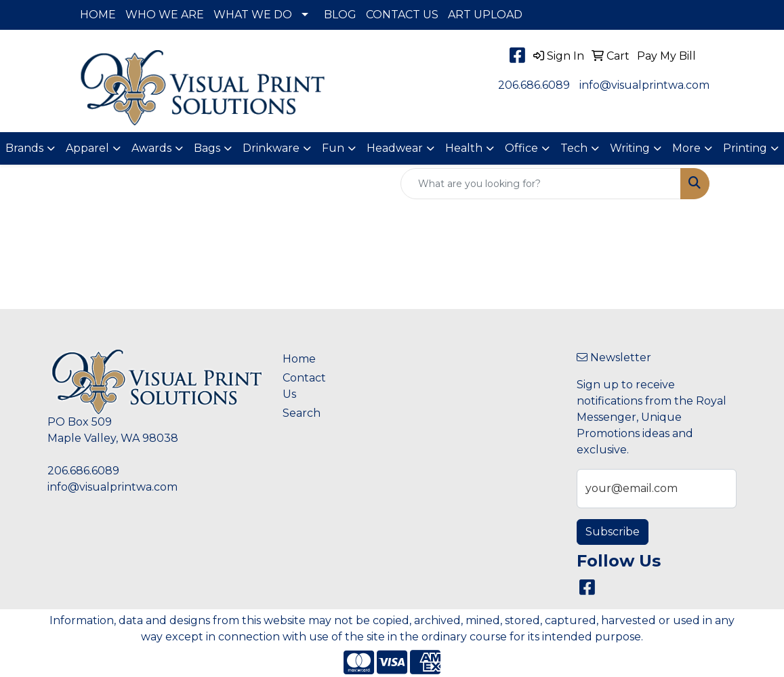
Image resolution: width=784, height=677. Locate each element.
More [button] (686, 148)
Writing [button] (630, 148)
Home (299, 359)
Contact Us (304, 386)
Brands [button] (24, 148)
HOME (98, 15)
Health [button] (464, 148)
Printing (745, 148)
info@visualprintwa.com (644, 85)
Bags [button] (207, 148)
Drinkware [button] (271, 148)
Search (302, 413)
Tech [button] (574, 148)
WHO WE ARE (165, 15)
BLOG (340, 15)
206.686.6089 (534, 85)
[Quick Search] (541, 184)
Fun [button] (333, 148)
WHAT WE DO (253, 15)
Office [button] (521, 148)
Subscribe (613, 532)
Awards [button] (151, 148)
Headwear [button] (395, 148)
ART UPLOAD (485, 15)
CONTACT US (402, 15)
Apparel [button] (87, 148)
